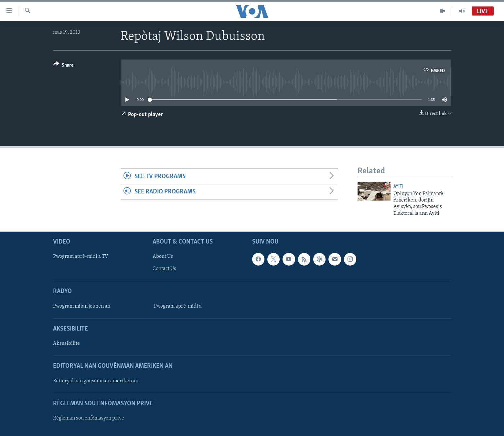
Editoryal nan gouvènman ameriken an (96, 381)
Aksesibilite (66, 343)
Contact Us (164, 269)
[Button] (64, 66)
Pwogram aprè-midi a (178, 306)
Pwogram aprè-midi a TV (81, 257)
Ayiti (398, 186)
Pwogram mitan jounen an (82, 306)
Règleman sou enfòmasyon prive (89, 418)
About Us (163, 257)
